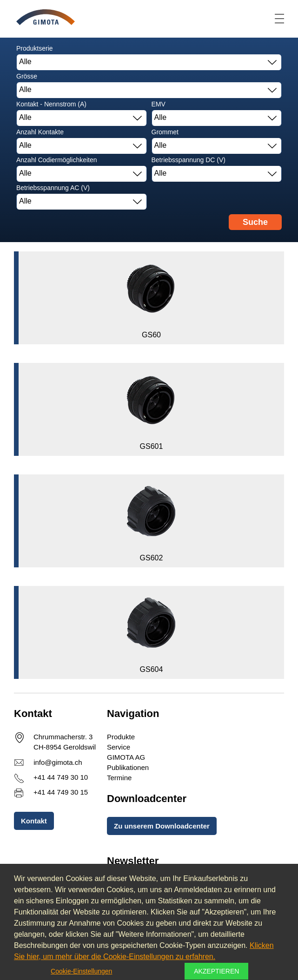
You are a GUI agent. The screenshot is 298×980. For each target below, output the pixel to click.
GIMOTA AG (126, 757)
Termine (119, 778)
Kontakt (34, 821)
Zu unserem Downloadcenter (162, 826)
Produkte (121, 737)
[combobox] (149, 62)
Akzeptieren (216, 971)
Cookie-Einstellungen (81, 971)
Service (119, 747)
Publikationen (128, 767)
